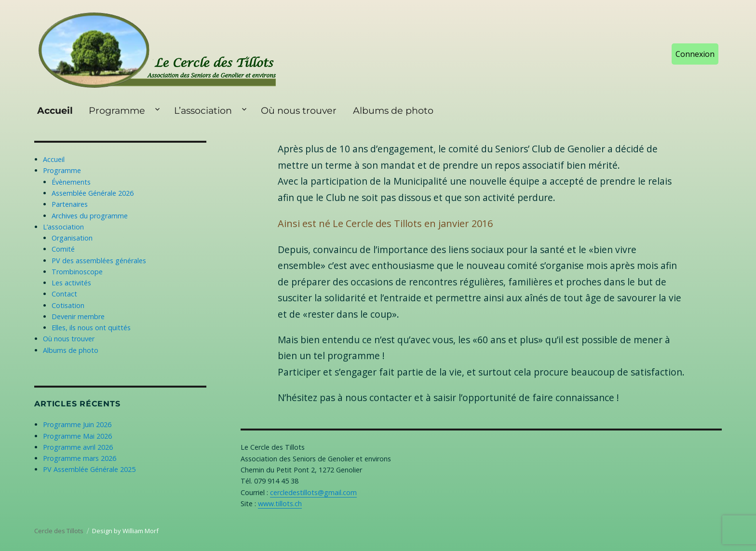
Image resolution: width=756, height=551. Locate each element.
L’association (203, 110)
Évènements (71, 182)
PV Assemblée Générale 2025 (89, 469)
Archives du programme (90, 216)
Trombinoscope (77, 272)
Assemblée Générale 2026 (93, 193)
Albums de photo (393, 110)
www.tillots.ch (280, 504)
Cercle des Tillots (59, 531)
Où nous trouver (299, 110)
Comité (63, 249)
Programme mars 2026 (80, 458)
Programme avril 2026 (78, 447)
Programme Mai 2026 (77, 436)
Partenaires (70, 204)
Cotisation (68, 305)
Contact (64, 294)
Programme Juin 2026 (77, 424)
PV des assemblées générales (99, 261)
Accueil (55, 110)
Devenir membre (78, 316)
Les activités (71, 283)
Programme (117, 110)
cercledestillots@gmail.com (313, 492)
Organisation (72, 238)
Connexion (695, 54)
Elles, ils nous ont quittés (91, 328)
